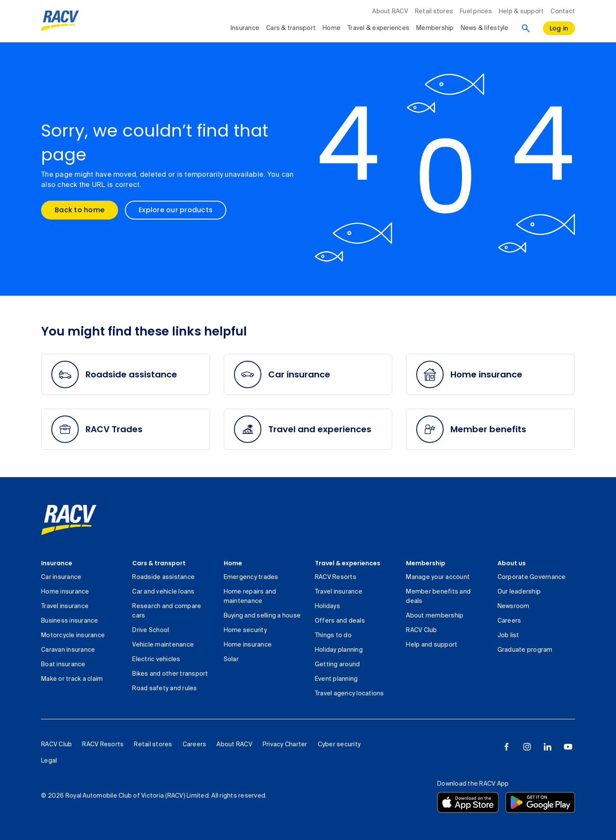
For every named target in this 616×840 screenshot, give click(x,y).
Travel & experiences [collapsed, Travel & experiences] (378, 28)
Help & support (521, 12)
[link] (69, 520)
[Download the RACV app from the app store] (468, 802)
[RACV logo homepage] (60, 21)
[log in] (559, 28)
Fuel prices (476, 12)
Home (233, 563)
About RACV (390, 12)
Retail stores (434, 12)
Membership (426, 563)
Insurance (57, 563)
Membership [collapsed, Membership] (435, 28)
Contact (563, 12)
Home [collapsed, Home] (332, 28)
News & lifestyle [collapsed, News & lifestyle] (485, 28)
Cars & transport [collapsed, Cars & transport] (291, 28)
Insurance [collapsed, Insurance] (245, 28)
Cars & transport (159, 563)
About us (512, 563)
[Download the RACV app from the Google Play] (540, 802)
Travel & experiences (348, 563)
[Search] (526, 28)
